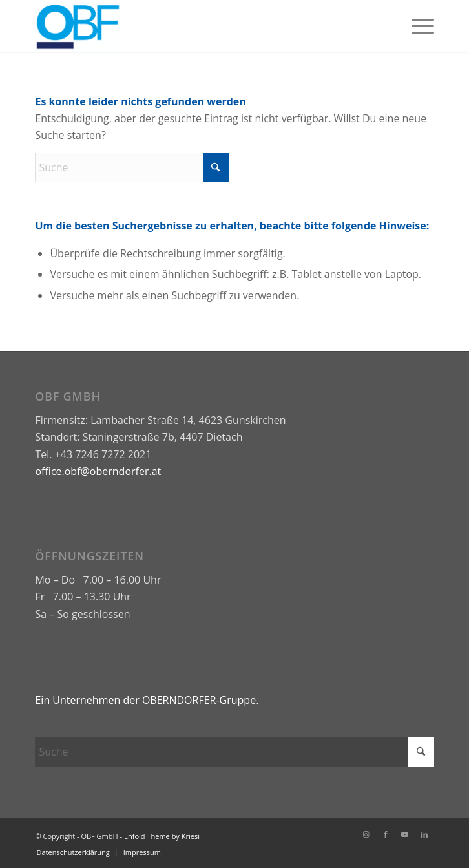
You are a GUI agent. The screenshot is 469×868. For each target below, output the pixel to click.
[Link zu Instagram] (366, 834)
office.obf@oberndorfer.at (98, 471)
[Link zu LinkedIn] (424, 834)
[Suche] (132, 167)
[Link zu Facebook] (386, 834)
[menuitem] (416, 26)
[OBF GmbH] (194, 26)
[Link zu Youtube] (405, 834)
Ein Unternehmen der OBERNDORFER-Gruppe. (148, 700)
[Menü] (416, 26)
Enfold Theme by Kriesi (162, 836)
